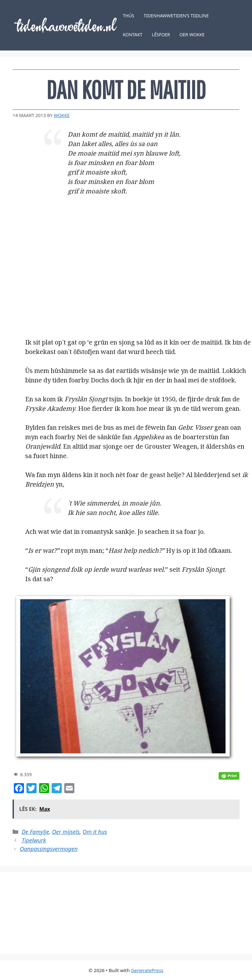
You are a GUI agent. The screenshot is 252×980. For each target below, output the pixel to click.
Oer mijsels (66, 832)
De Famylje (35, 832)
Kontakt (133, 35)
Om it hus (95, 832)
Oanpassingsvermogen (49, 849)
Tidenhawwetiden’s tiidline (176, 16)
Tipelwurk (34, 840)
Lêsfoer (161, 35)
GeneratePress (147, 970)
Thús (129, 16)
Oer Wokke (192, 35)
